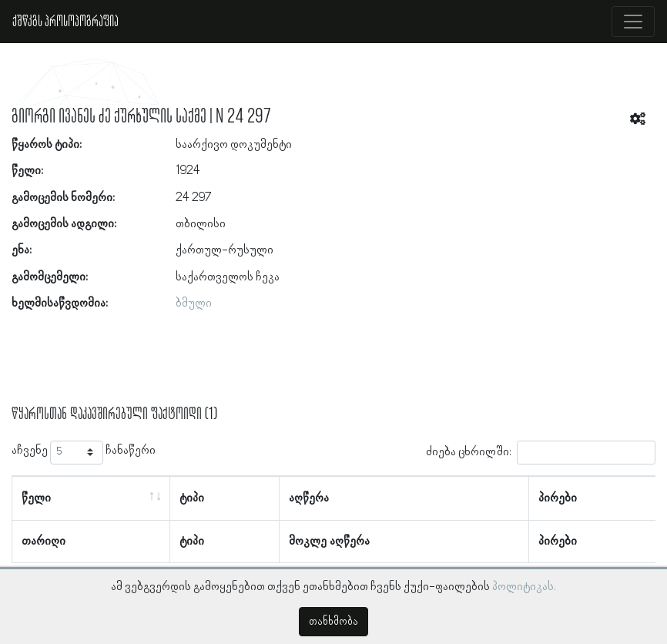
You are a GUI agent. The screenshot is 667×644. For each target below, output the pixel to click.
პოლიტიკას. (524, 587)
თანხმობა (333, 622)
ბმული (194, 304)
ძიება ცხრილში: (541, 453)
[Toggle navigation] (633, 22)
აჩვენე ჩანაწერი (84, 453)
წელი (36, 498)
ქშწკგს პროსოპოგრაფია (65, 22)
